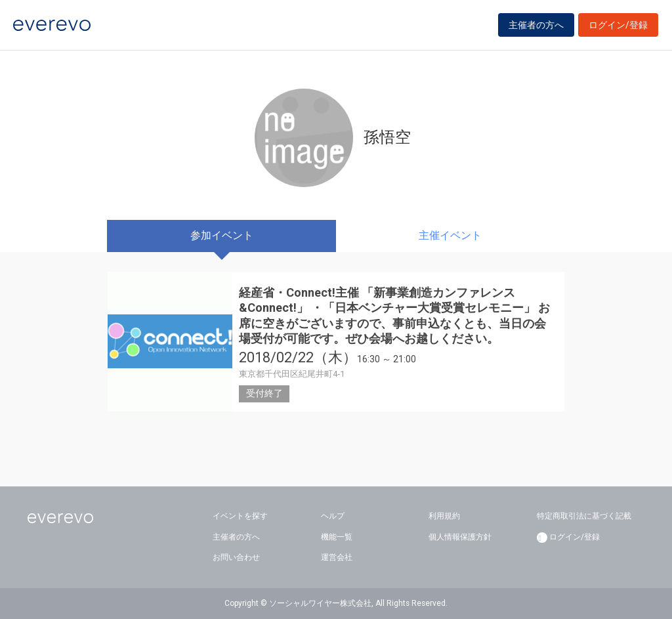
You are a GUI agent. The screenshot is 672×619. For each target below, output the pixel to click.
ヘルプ (333, 516)
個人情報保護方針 (460, 537)
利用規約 (444, 516)
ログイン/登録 (618, 28)
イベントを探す (240, 516)
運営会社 (337, 557)
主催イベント (450, 235)
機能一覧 (337, 537)
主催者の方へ (536, 28)
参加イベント (222, 235)
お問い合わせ (236, 557)
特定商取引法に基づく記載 (584, 516)
